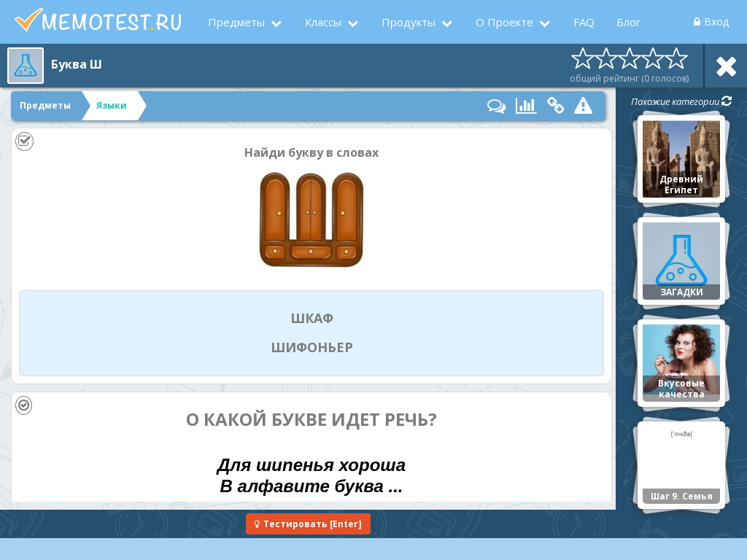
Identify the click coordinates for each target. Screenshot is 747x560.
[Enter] (308, 524)
